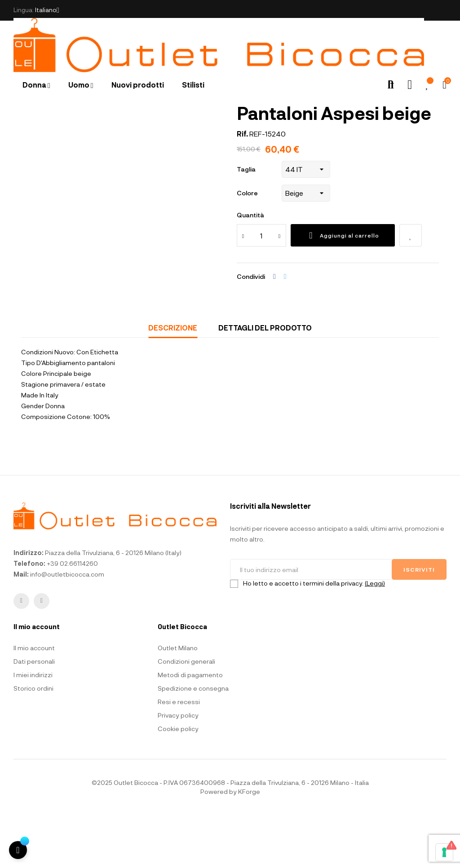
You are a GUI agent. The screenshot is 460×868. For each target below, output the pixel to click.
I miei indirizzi (33, 729)
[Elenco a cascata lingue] (47, 10)
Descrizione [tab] (173, 381)
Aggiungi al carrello (343, 289)
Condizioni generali (186, 715)
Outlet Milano (178, 702)
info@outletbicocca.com (67, 628)
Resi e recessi (179, 756)
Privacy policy (178, 769)
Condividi (274, 330)
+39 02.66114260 (72, 617)
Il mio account (34, 702)
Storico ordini (33, 742)
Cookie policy (178, 782)
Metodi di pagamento (190, 729)
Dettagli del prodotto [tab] (265, 381)
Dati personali (34, 715)
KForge (249, 845)
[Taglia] (306, 223)
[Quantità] (261, 289)
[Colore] (306, 247)
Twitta (285, 330)
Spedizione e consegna (193, 742)
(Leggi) (375, 637)
